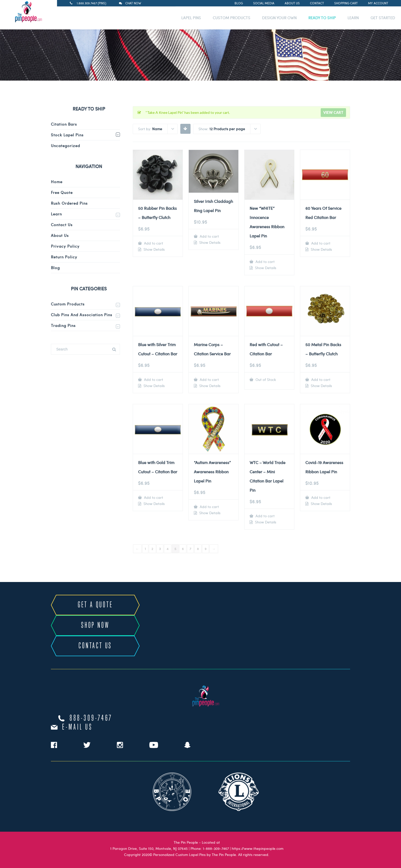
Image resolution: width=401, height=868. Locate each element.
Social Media (264, 3)
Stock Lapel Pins (67, 135)
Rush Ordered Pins (69, 203)
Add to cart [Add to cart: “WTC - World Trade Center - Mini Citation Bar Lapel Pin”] (265, 516)
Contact (317, 3)
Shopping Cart (346, 3)
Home (57, 182)
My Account (378, 3)
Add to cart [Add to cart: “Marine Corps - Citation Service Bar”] (209, 380)
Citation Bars (64, 124)
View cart (333, 112)
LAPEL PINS (191, 18)
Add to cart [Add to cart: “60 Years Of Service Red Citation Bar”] (320, 243)
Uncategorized (65, 146)
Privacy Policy (65, 246)
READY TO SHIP (322, 18)
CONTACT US (95, 646)
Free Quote (62, 192)
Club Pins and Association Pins (82, 315)
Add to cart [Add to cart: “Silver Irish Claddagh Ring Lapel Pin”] (209, 236)
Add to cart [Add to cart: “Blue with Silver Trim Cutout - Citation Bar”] (153, 380)
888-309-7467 (91, 718)
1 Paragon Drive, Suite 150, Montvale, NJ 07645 (149, 848)
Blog (239, 3)
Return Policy (64, 257)
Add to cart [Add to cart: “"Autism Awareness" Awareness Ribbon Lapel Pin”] (209, 507)
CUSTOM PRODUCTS (232, 18)
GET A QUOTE (95, 605)
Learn (56, 214)
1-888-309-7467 (216, 848)
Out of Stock (265, 380)
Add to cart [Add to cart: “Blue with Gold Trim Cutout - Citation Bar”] (153, 497)
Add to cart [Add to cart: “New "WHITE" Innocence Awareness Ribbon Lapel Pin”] (265, 262)
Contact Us (62, 225)
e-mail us (77, 727)
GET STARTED (383, 18)
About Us (292, 3)
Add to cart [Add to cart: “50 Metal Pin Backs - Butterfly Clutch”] (320, 380)
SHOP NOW (95, 625)
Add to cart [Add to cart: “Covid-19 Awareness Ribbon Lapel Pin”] (320, 497)
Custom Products (68, 304)
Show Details (154, 249)
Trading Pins (63, 325)
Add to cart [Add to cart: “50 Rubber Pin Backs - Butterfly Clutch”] (153, 243)
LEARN (353, 18)
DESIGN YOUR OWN (279, 18)
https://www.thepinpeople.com (258, 848)
